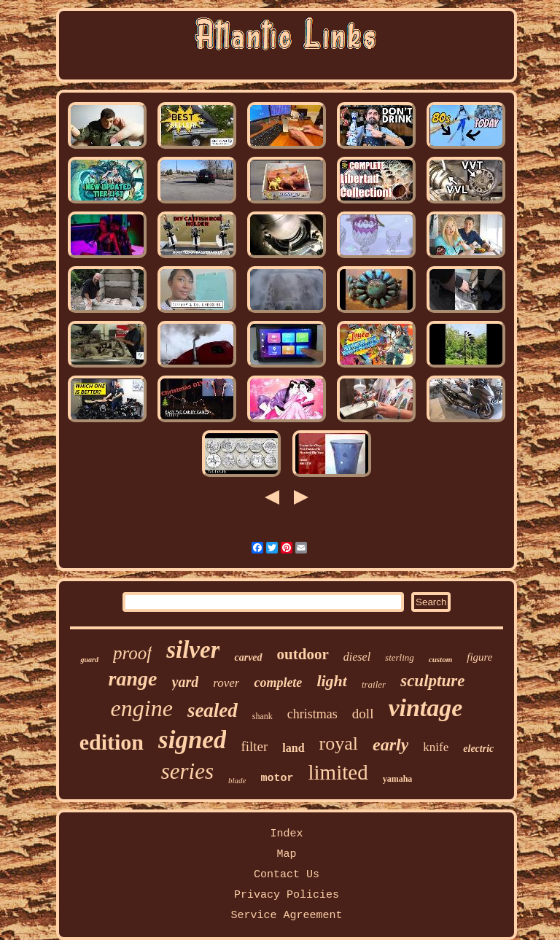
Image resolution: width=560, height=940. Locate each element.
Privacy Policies (287, 895)
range (133, 679)
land (293, 748)
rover (226, 683)
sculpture (432, 681)
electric (478, 749)
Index (286, 834)
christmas (312, 714)
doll (363, 714)
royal (339, 743)
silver (193, 650)
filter (254, 746)
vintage (425, 708)
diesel (357, 657)
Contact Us (287, 875)
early (390, 745)
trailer (374, 684)
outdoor (303, 654)
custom (440, 659)
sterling (400, 657)
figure (479, 657)
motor (277, 778)
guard (89, 660)
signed (192, 740)
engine (142, 708)
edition (112, 742)
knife (436, 747)
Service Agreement (286, 916)
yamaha (398, 779)
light (332, 681)
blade (237, 780)
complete (278, 683)
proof (132, 653)
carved (248, 657)
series (187, 771)
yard (186, 682)
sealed (213, 710)
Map (286, 854)
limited (338, 772)
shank (262, 716)
